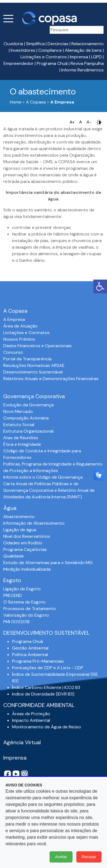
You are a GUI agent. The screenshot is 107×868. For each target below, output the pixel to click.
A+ (72, 122)
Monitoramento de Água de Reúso (47, 727)
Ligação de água (20, 530)
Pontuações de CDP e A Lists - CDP (48, 668)
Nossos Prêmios (19, 339)
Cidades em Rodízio (23, 543)
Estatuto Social (19, 425)
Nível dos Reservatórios (27, 536)
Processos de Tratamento (30, 609)
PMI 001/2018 (16, 622)
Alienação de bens (83, 50)
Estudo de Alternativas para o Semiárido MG (48, 563)
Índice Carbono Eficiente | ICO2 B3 (46, 687)
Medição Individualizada (27, 569)
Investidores (23, 50)
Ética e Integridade (22, 444)
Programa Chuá (52, 63)
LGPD (96, 57)
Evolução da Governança (28, 405)
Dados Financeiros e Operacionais (37, 346)
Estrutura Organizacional (28, 431)
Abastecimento (19, 517)
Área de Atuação (20, 326)
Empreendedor (19, 63)
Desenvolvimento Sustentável (33, 372)
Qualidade (14, 556)
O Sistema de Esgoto (24, 602)
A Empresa (14, 319)
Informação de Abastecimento (34, 523)
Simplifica (35, 44)
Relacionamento (88, 44)
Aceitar (61, 857)
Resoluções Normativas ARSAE (34, 365)
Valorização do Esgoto (26, 615)
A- (89, 122)
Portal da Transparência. (28, 359)
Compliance (50, 50)
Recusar (89, 857)
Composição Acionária (26, 418)
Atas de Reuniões (21, 438)
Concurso (13, 352)
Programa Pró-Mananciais (38, 661)
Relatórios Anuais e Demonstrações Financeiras (51, 379)
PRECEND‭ (13, 595)
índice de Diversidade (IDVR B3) (43, 694)
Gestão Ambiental (30, 648)
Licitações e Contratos (44, 57)
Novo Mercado (18, 411)
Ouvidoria (13, 44)
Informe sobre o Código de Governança (43, 477)
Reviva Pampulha (87, 63)
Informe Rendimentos (83, 70)
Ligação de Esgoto (22, 589)
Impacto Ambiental (31, 720)
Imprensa (79, 57)
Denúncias (58, 44)
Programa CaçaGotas (25, 549)
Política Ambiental (30, 655)
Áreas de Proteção (31, 714)
